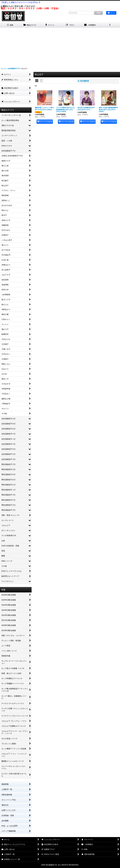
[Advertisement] (60, 47)
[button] (110, 25)
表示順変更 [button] (83, 81)
